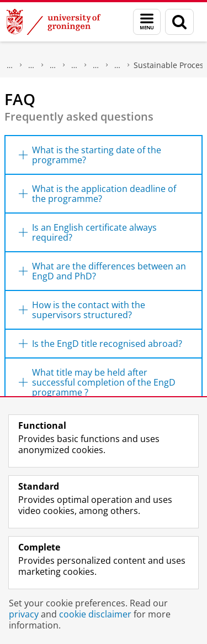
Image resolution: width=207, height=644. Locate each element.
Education (53, 65)
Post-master (96, 65)
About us (10, 65)
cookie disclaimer (95, 614)
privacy (24, 614)
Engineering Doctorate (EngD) (118, 65)
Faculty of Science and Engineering (31, 65)
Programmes (75, 65)
